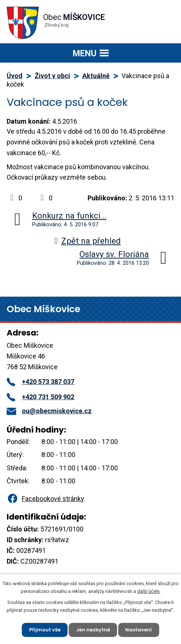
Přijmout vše (45, 630)
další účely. (149, 591)
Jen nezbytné (93, 630)
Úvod (15, 76)
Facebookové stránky (45, 499)
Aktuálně (96, 76)
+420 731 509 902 (40, 397)
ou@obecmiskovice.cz (49, 411)
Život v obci (52, 76)
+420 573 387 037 (40, 382)
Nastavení (139, 630)
